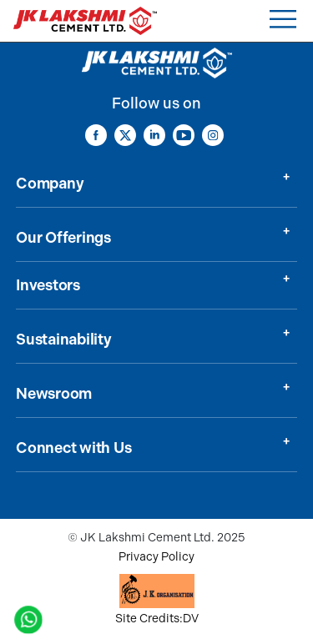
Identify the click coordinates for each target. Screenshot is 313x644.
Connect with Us (73, 448)
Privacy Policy (156, 557)
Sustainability (64, 340)
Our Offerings (63, 238)
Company (50, 184)
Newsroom (54, 394)
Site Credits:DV (157, 619)
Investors (48, 285)
